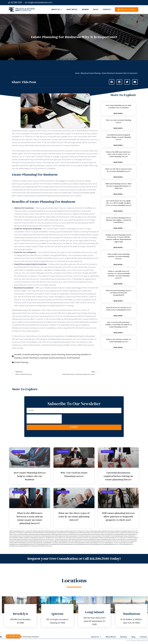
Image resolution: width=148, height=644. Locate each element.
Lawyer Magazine (54, 541)
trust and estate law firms (124, 541)
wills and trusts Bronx (79, 539)
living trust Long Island (65, 531)
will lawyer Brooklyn (23, 539)
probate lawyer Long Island (113, 534)
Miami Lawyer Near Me (45, 541)
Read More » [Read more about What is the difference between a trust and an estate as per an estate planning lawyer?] (118, 162)
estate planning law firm (23, 11)
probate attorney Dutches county (86, 533)
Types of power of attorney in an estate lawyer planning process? (119, 309)
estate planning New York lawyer (97, 543)
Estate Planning (58, 355)
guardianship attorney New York (31, 544)
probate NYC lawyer (101, 536)
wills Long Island (75, 541)
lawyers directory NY (40, 538)
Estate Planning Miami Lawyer (65, 541)
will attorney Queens (132, 538)
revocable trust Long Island (29, 538)
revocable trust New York (51, 538)
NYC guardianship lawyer (73, 533)
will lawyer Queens (59, 539)
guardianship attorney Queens (57, 544)
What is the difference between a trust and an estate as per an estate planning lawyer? (119, 154)
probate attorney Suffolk (49, 534)
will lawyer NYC (51, 539)
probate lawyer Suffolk (53, 536)
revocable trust (80, 538)
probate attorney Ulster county (76, 534)
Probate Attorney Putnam (27, 636)
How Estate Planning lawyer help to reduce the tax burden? (118, 107)
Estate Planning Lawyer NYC (127, 544)
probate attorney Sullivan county (62, 534)
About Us (57, 9)
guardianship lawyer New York (114, 544)
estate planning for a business (81, 336)
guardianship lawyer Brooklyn (86, 544)
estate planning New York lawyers (112, 543)
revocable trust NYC (61, 538)
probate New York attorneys (78, 536)
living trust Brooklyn (55, 531)
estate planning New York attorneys (67, 543)
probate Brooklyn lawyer (89, 534)
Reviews (85, 9)
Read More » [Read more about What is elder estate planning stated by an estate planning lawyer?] (118, 265)
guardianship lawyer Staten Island (29, 546)
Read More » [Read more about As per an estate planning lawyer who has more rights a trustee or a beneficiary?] (118, 228)
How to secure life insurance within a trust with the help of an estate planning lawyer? (119, 325)
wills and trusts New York (112, 539)
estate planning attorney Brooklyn (82, 543)
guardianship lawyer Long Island (100, 544)
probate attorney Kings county (100, 533)
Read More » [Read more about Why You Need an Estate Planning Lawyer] (118, 128)
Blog (96, 9)
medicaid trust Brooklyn (110, 531)
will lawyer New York (43, 539)
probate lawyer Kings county (101, 534)
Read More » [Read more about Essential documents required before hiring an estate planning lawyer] (118, 145)
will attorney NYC (123, 538)
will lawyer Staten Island (69, 539)
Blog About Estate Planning (91, 73)
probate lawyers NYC (30, 536)
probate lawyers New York (19, 536)
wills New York (82, 541)
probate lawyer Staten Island (41, 536)
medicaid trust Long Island (121, 531)
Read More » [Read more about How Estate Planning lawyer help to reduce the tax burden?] (118, 113)
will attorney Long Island (104, 538)
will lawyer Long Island (33, 539)
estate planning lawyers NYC (100, 541)
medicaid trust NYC (14, 533)
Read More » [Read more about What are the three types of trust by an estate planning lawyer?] (118, 177)
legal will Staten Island (46, 531)
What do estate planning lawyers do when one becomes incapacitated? (118, 293)
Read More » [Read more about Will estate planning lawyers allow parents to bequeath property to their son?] (118, 194)
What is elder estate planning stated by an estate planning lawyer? (119, 256)
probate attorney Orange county (127, 533)
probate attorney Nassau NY (113, 533)
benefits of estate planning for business (32, 355)
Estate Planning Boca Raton (34, 541)
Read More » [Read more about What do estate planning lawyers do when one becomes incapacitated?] (118, 301)
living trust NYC (82, 531)
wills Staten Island (89, 541)
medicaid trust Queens (23, 533)
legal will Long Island (14, 531)
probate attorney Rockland (37, 534)
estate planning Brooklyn (38, 543)
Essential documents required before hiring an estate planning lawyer (118, 137)
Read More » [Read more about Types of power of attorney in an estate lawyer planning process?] (118, 316)
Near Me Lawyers (48, 546)
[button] (112, 82)
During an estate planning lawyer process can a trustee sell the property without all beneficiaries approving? (119, 238)
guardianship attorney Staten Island (72, 544)
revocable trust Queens (71, 538)
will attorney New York (114, 538)
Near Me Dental (41, 546)
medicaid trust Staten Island (35, 533)
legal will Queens (37, 531)
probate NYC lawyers (111, 536)
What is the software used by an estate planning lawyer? (119, 341)
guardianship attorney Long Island (17, 544)
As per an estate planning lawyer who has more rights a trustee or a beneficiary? (119, 220)
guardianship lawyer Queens (16, 546)
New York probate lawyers (61, 533)
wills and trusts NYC (122, 539)
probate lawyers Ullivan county (65, 536)
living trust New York (74, 531)
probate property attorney (122, 536)
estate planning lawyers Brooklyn (25, 543)
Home (77, 73)
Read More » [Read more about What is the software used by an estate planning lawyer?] (118, 347)
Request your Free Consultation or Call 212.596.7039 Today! (74, 559)
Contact (107, 9)
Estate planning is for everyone (26, 310)
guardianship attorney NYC (45, 544)
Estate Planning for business (35, 358)
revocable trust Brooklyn (18, 538)
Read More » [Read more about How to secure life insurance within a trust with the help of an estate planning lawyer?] (118, 333)
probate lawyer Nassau (125, 534)
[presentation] (44, 419)
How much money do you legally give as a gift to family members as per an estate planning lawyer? (118, 203)
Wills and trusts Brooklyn (89, 539)
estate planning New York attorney (51, 543)
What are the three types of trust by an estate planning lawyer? (118, 170)
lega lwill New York (23, 531)
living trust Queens (90, 531)
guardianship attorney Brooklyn (126, 543)
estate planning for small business (64, 358)
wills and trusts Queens (132, 539)
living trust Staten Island (99, 531)
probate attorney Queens (26, 534)
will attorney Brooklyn (93, 538)
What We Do (72, 9)
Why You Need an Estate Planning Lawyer (119, 121)
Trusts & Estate (25, 9)
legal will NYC (30, 531)
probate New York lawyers (112, 541)
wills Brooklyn (25, 541)
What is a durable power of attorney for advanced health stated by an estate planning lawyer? (118, 275)
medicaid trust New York (132, 531)
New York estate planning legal (48, 533)
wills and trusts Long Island (101, 539)
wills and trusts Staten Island (15, 541)
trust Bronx (86, 538)
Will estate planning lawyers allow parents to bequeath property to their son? (118, 186)
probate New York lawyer (91, 536)
